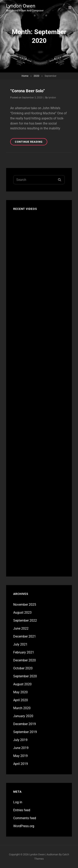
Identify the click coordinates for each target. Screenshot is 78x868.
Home (25, 76)
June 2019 (21, 748)
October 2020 (23, 668)
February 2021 (24, 652)
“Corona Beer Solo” (27, 91)
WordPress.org (24, 826)
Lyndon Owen (21, 6)
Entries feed (22, 810)
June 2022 (21, 628)
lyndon (52, 98)
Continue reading (31, 142)
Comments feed (25, 818)
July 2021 (20, 644)
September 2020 (25, 676)
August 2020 (22, 684)
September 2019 (25, 732)
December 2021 (25, 636)
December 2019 (25, 724)
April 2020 (21, 700)
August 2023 (22, 613)
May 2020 (20, 692)
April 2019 (21, 764)
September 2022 (25, 620)
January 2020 (23, 716)
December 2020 (25, 660)
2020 (36, 76)
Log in (18, 802)
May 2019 (20, 756)
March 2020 (22, 708)
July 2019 (20, 740)
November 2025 (25, 605)
